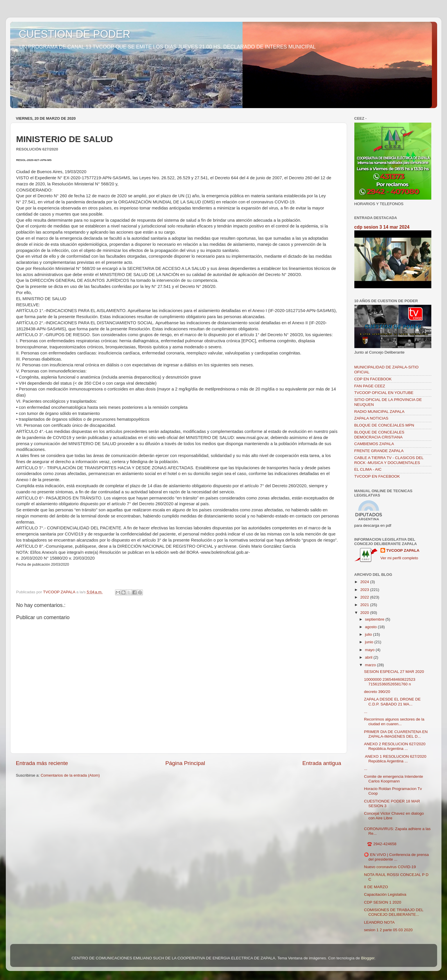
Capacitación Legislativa (385, 894)
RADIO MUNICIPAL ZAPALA (379, 412)
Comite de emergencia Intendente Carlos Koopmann (393, 779)
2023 (365, 590)
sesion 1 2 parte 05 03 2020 (388, 930)
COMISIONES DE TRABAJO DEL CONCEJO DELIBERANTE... (394, 912)
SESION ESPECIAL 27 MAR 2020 (394, 672)
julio (369, 634)
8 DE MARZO (376, 887)
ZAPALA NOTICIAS (371, 418)
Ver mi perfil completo (399, 558)
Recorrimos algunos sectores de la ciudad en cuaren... (394, 722)
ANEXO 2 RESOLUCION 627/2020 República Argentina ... (395, 746)
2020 (365, 613)
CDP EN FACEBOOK (373, 379)
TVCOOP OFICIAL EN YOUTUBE (384, 393)
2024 (365, 582)
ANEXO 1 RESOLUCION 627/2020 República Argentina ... (395, 759)
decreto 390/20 (377, 692)
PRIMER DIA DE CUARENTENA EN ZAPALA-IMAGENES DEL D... (396, 734)
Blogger (368, 958)
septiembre (375, 619)
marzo (371, 665)
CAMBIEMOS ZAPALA (374, 444)
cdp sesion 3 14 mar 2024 (382, 227)
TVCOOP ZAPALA (403, 550)
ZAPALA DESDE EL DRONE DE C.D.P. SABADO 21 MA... (392, 702)
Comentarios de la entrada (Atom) (70, 775)
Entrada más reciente (42, 763)
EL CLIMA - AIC (368, 469)
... (366, 712)
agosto (371, 627)
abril (369, 657)
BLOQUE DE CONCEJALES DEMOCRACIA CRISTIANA (379, 435)
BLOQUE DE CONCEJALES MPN (384, 425)
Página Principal (185, 763)
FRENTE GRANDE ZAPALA (379, 451)
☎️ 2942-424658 (380, 844)
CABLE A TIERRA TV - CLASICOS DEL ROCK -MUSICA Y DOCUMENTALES (389, 460)
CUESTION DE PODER (75, 34)
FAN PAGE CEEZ (370, 386)
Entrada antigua (322, 763)
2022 (365, 597)
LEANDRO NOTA (379, 922)
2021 (365, 605)
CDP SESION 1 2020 (383, 902)
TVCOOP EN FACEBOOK (377, 476)
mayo (370, 650)
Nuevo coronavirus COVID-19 (390, 867)
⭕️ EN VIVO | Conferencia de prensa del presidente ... (396, 857)
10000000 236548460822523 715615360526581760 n (389, 682)
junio (370, 642)
